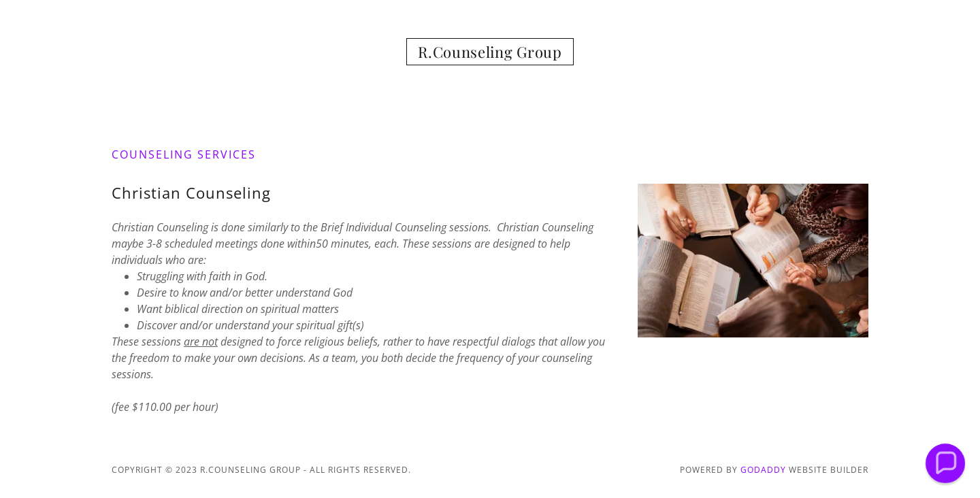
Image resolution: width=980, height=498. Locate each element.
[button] (945, 463)
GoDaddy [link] (763, 470)
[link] (490, 54)
